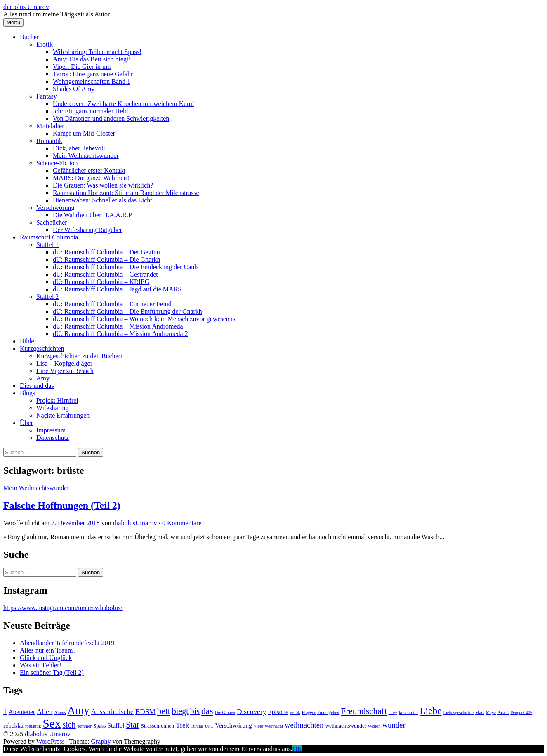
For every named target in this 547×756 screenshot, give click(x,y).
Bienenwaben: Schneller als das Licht (103, 200)
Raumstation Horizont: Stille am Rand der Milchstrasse (126, 193)
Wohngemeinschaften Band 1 (92, 81)
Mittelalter (50, 126)
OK (297, 749)
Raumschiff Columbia (49, 237)
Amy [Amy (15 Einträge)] (78, 710)
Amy (43, 378)
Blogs (27, 393)
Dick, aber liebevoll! (80, 148)
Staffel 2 (47, 297)
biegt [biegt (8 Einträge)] (180, 711)
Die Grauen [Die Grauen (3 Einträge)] (225, 713)
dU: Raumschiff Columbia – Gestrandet (105, 274)
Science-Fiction (57, 163)
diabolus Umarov (26, 7)
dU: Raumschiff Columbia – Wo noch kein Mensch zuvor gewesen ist (145, 319)
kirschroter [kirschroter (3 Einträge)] (408, 713)
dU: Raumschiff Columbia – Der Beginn (106, 252)
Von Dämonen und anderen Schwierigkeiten (111, 119)
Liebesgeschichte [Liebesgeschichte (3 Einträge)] (459, 713)
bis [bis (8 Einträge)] (195, 711)
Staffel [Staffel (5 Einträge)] (116, 725)
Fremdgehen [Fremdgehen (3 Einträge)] (328, 713)
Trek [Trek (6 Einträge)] (182, 725)
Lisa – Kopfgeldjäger (64, 363)
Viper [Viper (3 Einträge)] (259, 726)
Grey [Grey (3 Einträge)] (393, 713)
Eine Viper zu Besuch (65, 371)
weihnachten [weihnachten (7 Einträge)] (304, 725)
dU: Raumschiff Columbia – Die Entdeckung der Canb (125, 267)
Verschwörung (55, 208)
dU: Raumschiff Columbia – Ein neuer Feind (112, 304)
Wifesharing (52, 408)
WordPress (51, 741)
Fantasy (47, 96)
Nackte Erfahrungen (63, 415)
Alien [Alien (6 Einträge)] (45, 712)
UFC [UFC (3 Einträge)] (209, 726)
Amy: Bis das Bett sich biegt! (92, 59)
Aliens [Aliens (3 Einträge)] (60, 713)
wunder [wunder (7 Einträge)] (394, 725)
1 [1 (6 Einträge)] (5, 712)
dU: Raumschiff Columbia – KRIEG (101, 282)
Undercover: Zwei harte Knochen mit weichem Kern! (124, 104)
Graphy (101, 741)
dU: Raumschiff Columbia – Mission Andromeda (118, 326)
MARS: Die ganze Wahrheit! (91, 178)
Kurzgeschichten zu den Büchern (80, 356)
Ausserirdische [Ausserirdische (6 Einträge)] (112, 712)
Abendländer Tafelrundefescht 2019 (67, 643)
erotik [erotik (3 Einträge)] (295, 713)
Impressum (51, 430)
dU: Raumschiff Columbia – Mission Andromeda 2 (120, 334)
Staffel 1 (47, 245)
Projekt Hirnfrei (57, 400)
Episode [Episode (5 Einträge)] (278, 712)
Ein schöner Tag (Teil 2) (52, 673)
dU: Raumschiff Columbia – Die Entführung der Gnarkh (127, 311)
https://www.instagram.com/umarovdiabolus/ (63, 608)
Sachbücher (52, 222)
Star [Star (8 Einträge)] (132, 725)
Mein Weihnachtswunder (86, 156)
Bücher (29, 37)
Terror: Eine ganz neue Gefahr (93, 74)
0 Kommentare (182, 523)
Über (26, 423)
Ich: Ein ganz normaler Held (90, 111)
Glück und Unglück (46, 658)
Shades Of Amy (74, 89)
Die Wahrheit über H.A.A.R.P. (93, 215)
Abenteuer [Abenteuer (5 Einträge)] (22, 712)
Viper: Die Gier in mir (82, 67)
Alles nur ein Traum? (48, 650)
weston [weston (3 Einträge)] (374, 726)
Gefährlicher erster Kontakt (89, 170)
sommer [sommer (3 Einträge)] (85, 726)
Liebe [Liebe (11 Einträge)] (430, 711)
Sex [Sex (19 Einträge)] (52, 723)
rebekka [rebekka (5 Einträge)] (13, 725)
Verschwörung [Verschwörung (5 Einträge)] (233, 725)
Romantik (49, 141)
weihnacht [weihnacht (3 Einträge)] (274, 726)
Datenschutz (53, 438)
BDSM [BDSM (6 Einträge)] (145, 712)
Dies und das (37, 386)
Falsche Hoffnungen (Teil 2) (62, 505)
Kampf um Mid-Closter (84, 133)
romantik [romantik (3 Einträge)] (33, 726)
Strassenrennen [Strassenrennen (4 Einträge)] (157, 726)
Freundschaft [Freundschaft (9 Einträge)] (364, 711)
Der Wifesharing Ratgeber (87, 230)
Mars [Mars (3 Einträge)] (480, 713)
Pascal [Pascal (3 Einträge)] (503, 713)
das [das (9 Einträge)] (207, 711)
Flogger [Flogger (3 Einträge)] (309, 713)
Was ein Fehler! (41, 665)
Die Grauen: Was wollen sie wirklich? (103, 185)
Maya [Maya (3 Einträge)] (491, 713)
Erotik (45, 44)
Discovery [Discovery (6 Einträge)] (251, 712)
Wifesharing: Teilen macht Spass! (97, 52)
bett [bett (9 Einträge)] (164, 711)
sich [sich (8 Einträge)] (69, 725)
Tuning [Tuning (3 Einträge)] (197, 726)
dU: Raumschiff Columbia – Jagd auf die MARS (117, 289)
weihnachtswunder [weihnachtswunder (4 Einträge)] (346, 726)
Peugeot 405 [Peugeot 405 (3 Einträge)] (521, 713)
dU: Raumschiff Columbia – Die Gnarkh (107, 259)
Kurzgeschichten (42, 349)
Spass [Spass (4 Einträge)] (99, 726)
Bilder (28, 341)
